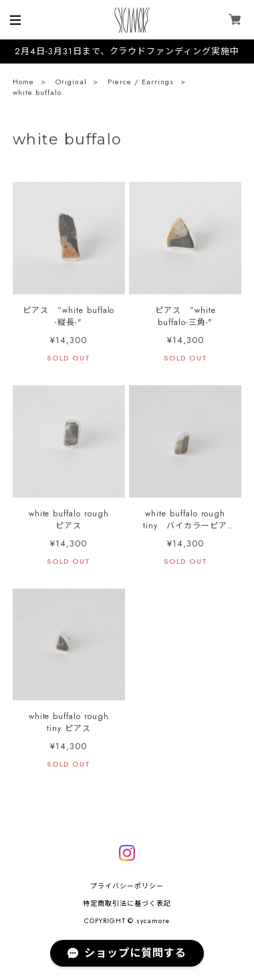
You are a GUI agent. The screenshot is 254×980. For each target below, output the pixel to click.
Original (71, 83)
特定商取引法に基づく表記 (127, 903)
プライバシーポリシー (127, 886)
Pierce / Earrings (140, 83)
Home (23, 83)
